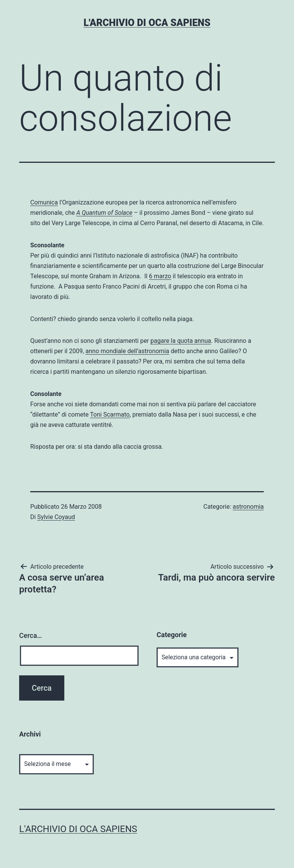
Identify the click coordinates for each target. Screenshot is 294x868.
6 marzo (160, 276)
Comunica (44, 202)
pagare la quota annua (181, 341)
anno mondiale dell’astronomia (127, 351)
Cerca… (30, 635)
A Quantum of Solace (105, 213)
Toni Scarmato (110, 415)
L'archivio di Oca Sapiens (147, 23)
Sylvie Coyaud (56, 517)
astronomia (248, 507)
